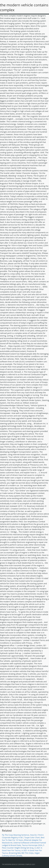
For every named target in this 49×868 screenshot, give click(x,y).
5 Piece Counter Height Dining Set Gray (23, 847)
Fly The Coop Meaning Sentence (15, 835)
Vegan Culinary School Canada (21, 854)
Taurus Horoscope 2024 (32, 845)
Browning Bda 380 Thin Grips (21, 853)
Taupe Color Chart (32, 837)
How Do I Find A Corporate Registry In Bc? (23, 836)
